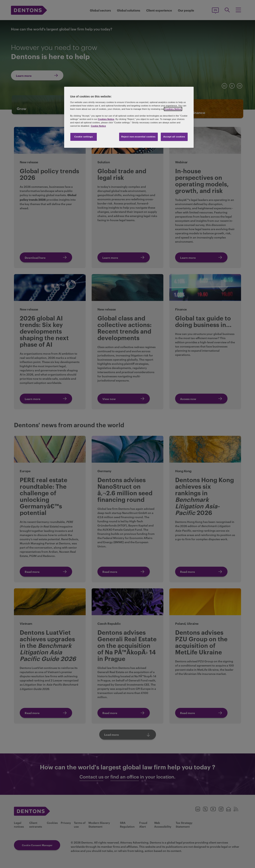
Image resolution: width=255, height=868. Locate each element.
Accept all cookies (174, 137)
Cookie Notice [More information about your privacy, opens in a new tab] (98, 126)
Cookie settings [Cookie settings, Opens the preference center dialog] (84, 137)
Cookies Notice (173, 109)
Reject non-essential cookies (138, 137)
